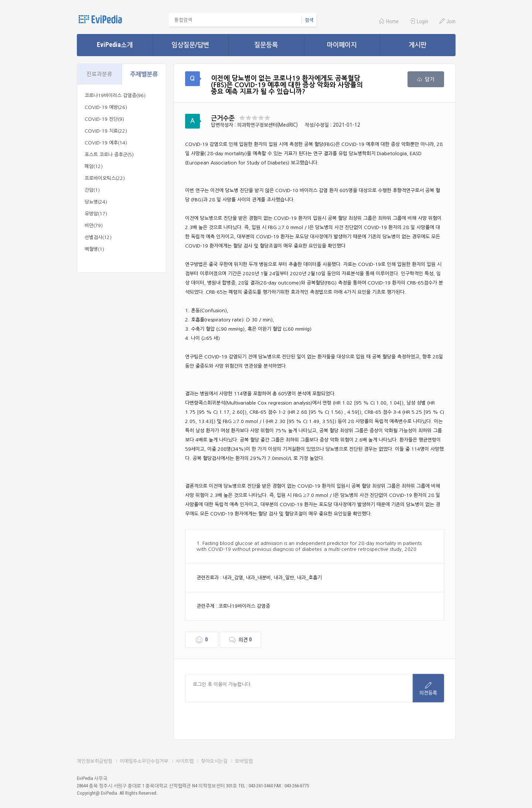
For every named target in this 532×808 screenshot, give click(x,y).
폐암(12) (94, 166)
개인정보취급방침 (95, 761)
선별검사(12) (98, 237)
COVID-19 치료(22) (106, 131)
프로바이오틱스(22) (105, 178)
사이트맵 (185, 761)
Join (447, 21)
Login (419, 21)
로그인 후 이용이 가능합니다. (299, 688)
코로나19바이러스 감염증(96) (115, 96)
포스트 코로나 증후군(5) (109, 155)
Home (389, 21)
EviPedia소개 (115, 45)
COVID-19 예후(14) (106, 143)
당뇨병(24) (96, 202)
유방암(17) (96, 214)
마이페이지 (342, 45)
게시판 (417, 45)
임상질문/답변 (190, 45)
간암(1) (92, 190)
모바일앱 (244, 761)
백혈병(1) (94, 249)
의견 (240, 640)
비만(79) (94, 226)
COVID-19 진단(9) (104, 119)
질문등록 (266, 45)
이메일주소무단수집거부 (144, 761)
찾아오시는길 (214, 761)
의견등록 (428, 688)
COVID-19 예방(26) (106, 107)
